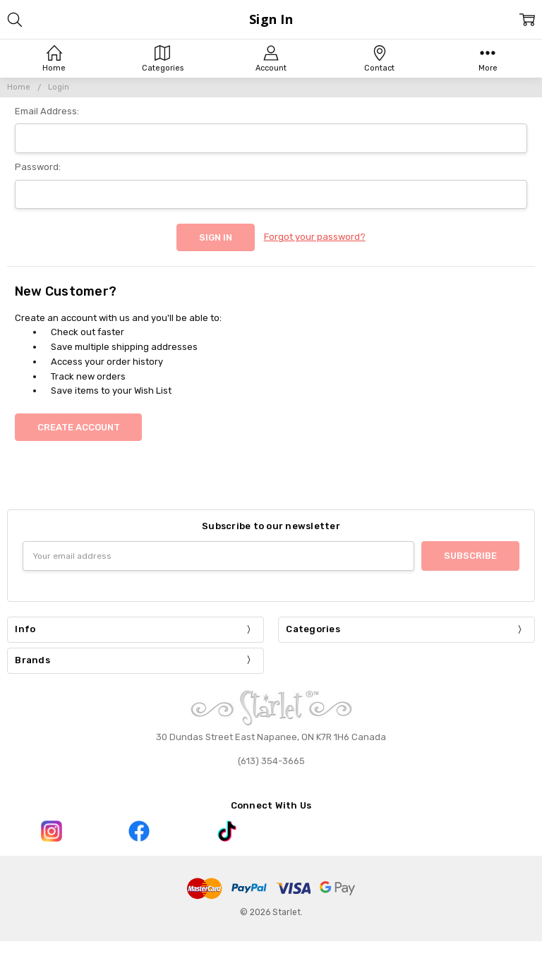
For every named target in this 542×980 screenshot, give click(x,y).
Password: (38, 167)
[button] (51, 831)
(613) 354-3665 (271, 761)
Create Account (79, 427)
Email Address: (47, 111)
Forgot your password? (315, 237)
